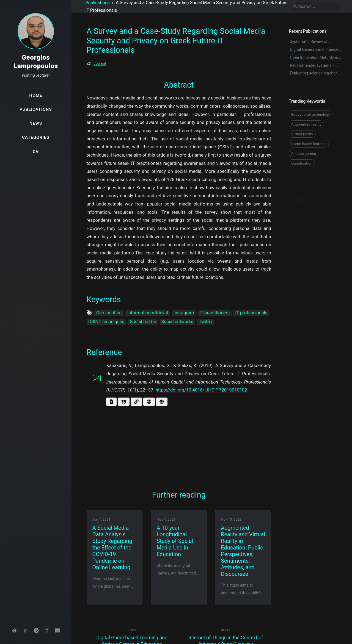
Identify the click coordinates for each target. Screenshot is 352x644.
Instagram (184, 313)
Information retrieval (147, 313)
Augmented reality (306, 124)
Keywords (298, 212)
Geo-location (109, 313)
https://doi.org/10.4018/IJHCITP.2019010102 (201, 390)
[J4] (97, 378)
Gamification (302, 163)
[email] (57, 631)
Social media (143, 322)
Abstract (297, 203)
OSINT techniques (106, 322)
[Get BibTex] (124, 402)
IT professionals (251, 313)
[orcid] (36, 631)
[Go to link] (136, 402)
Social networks (177, 322)
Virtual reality (302, 134)
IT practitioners (215, 313)
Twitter (206, 322)
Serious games (304, 154)
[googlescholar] (47, 631)
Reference (299, 220)
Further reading (304, 229)
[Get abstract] (111, 402)
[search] (315, 7)
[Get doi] (149, 402)
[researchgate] (26, 631)
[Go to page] (162, 402)
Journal (100, 63)
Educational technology (311, 114)
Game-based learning (309, 144)
